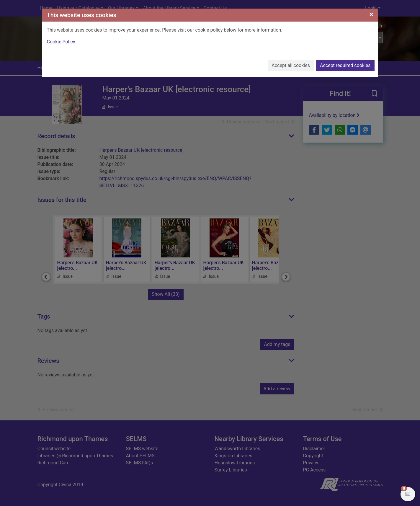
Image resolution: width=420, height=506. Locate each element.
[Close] (371, 14)
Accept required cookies (345, 65)
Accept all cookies (291, 65)
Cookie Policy (61, 42)
